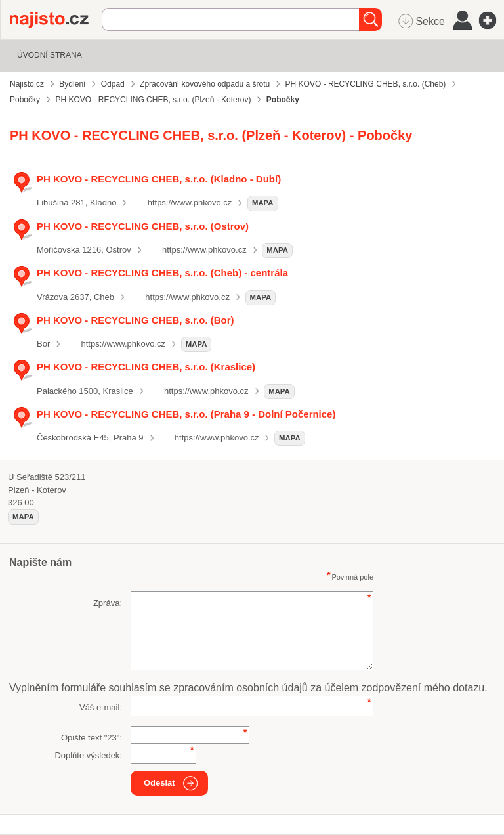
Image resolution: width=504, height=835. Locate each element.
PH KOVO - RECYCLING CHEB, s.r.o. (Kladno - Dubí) (159, 179)
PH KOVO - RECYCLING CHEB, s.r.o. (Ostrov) (143, 226)
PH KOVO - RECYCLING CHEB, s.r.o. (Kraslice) (146, 367)
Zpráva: (108, 603)
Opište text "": (92, 738)
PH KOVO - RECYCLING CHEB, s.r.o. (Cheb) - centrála (162, 273)
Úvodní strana (50, 55)
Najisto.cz (56, 20)
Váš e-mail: (101, 707)
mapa (263, 203)
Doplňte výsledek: (88, 755)
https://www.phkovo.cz (190, 203)
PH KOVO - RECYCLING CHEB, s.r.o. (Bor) (136, 320)
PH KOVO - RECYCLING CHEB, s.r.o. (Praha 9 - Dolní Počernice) (186, 414)
